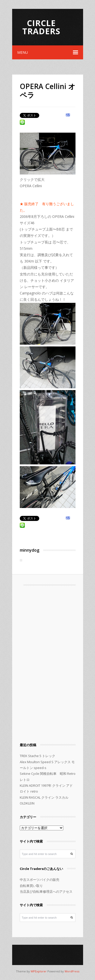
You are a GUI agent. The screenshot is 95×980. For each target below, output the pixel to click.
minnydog (30, 550)
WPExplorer (39, 971)
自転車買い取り (31, 886)
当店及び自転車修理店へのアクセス (46, 891)
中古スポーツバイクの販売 (40, 880)
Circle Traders (41, 27)
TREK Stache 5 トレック (37, 756)
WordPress (72, 971)
